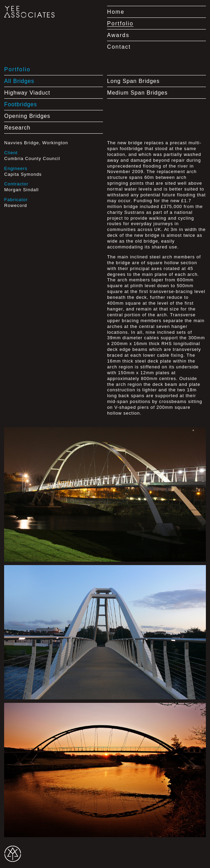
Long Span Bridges (133, 81)
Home (116, 12)
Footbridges (21, 104)
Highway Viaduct (27, 93)
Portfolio (120, 23)
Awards (118, 35)
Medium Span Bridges (137, 93)
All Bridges (19, 81)
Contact (119, 47)
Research (17, 128)
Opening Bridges (27, 116)
